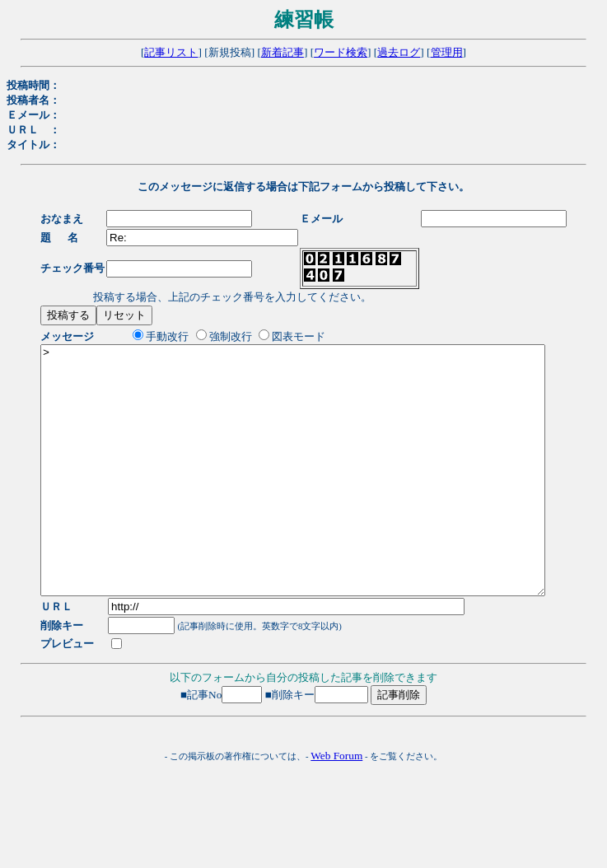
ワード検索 (341, 52)
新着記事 (282, 52)
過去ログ (399, 52)
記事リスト (171, 52)
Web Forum (336, 805)
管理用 (447, 52)
